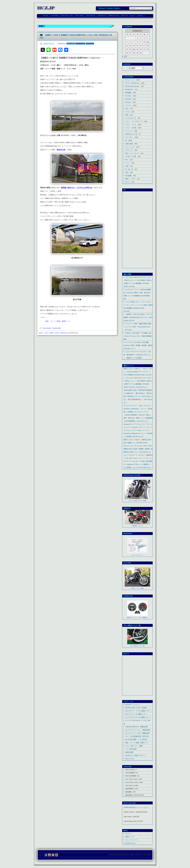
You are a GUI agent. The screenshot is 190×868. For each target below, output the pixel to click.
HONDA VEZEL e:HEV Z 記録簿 (136, 708)
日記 (127, 172)
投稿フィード (130, 837)
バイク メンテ (131, 124)
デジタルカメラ (131, 118)
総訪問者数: (130, 789)
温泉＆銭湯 (71, 44)
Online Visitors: (131, 769)
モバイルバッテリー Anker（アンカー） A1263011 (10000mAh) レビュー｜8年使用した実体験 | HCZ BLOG (138, 433)
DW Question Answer (132, 86)
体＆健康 (128, 176)
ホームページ (130, 80)
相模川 (52, 333)
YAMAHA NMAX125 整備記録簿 (137, 727)
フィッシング (80, 44)
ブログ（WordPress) (132, 83)
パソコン (128, 105)
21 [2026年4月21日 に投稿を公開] (134, 49)
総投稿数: (129, 792)
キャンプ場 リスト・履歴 (134, 746)
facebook (128, 99)
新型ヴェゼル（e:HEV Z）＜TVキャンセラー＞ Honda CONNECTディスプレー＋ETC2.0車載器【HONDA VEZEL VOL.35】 (138, 372)
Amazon (128, 102)
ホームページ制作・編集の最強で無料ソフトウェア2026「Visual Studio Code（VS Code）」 (137, 327)
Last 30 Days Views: (132, 782)
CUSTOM (54, 16)
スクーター (129, 137)
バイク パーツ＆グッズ (134, 121)
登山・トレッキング (132, 153)
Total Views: (129, 785)
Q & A (133, 16)
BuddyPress (129, 89)
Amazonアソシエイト (133, 704)
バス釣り (46, 333)
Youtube (137, 664)
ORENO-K (102, 16)
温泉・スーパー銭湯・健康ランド (58, 321)
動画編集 (128, 93)
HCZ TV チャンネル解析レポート (137, 714)
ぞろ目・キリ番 (131, 156)
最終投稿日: (130, 795)
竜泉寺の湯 (64, 333)
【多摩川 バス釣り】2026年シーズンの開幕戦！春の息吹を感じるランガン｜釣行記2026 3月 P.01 (138, 317)
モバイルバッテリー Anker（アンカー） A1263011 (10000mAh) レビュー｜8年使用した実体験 (138, 409)
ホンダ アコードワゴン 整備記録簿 (138, 730)
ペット (128, 163)
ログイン (128, 833)
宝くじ (128, 182)
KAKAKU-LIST (67, 16)
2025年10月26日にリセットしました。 (137, 807)
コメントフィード (131, 840)
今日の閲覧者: (130, 773)
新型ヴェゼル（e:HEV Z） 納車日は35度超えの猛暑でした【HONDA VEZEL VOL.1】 (137, 443)
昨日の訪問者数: (131, 776)
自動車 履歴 (129, 752)
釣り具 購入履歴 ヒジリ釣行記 (136, 739)
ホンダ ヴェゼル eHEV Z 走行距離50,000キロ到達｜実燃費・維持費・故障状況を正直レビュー (138, 345)
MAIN (46, 16)
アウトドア (90, 44)
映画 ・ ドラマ (130, 179)
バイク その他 (131, 128)
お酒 (127, 166)
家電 (127, 115)
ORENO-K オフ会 (131, 134)
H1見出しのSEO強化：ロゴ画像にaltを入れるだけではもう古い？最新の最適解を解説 (138, 336)
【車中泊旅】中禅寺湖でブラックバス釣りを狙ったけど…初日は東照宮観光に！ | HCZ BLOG (138, 396)
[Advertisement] (137, 230)
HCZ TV (125, 16)
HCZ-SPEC (80, 16)
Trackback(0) (57, 328)
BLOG (140, 16)
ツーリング (129, 131)
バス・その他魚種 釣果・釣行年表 (137, 736)
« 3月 (125, 56)
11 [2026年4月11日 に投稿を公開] (148, 42)
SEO (127, 109)
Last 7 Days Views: (132, 779)
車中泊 (57, 333)
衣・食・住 (129, 169)
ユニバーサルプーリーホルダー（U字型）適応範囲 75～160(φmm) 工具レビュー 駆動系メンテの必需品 (137, 355)
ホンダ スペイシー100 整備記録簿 (137, 733)
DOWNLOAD (114, 16)
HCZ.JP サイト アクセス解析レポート (138, 711)
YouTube (128, 96)
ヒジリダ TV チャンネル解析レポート (138, 717)
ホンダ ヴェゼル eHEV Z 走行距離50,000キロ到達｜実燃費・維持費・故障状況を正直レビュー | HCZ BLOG (138, 449)
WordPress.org (130, 843)
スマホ (128, 112)
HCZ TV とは (130, 759)
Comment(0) (47, 328)
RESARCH (91, 16)
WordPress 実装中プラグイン (136, 755)
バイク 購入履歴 (131, 749)
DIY (127, 160)
